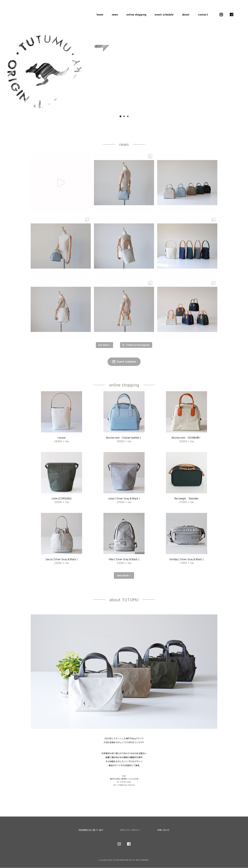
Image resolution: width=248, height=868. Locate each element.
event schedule (164, 15)
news (115, 15)
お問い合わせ (163, 830)
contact (203, 15)
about (186, 15)
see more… (124, 576)
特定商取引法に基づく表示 (91, 830)
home (100, 15)
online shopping (136, 15)
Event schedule (126, 362)
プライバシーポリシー (130, 830)
